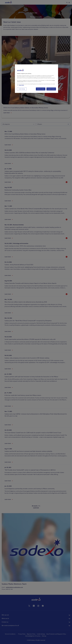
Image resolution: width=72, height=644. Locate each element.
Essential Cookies (41, 89)
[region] (36, 79)
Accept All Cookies (51, 89)
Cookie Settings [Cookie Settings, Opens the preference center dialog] (22, 89)
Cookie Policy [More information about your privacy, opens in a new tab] (21, 85)
